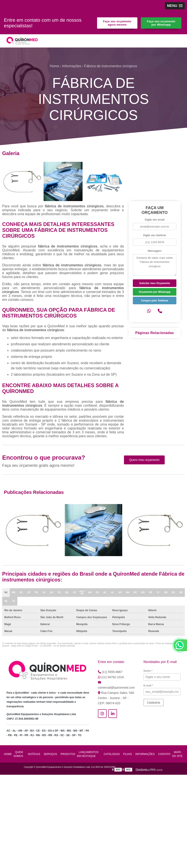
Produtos (68, 754)
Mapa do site (177, 754)
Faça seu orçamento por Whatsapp (161, 23)
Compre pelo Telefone (155, 301)
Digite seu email (155, 220)
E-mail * (148, 686)
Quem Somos (18, 754)
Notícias (34, 754)
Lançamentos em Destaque (88, 754)
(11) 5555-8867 (110, 672)
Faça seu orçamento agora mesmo (117, 23)
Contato (164, 754)
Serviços (50, 754)
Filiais (127, 754)
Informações (145, 754)
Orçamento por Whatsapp (155, 292)
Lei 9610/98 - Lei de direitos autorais (57, 646)
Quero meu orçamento (144, 460)
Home (8, 754)
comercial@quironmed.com (116, 685)
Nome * (148, 671)
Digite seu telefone (154, 235)
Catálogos (112, 754)
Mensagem (155, 251)
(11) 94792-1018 (111, 677)
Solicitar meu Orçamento (154, 283)
